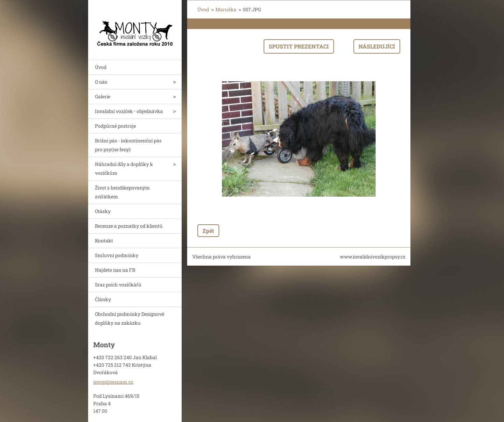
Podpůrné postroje (115, 126)
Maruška (226, 9)
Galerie (103, 96)
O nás (101, 82)
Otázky (103, 211)
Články (103, 299)
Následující (377, 46)
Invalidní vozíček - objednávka (129, 111)
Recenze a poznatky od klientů (129, 226)
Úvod (101, 67)
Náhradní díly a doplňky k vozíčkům (124, 168)
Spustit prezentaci (299, 46)
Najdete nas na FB (115, 270)
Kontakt (104, 241)
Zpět (208, 231)
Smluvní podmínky (117, 255)
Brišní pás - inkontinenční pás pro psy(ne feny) (128, 145)
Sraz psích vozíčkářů (118, 285)
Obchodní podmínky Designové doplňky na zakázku (130, 318)
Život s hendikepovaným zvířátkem (122, 192)
